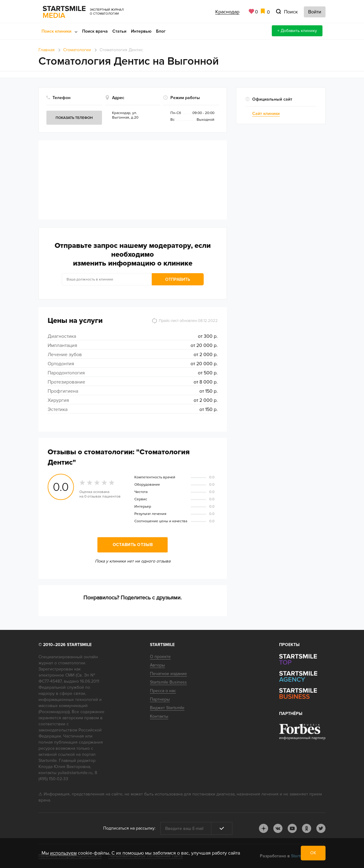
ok (307, 828)
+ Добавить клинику (297, 31)
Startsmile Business (168, 682)
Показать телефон (74, 118)
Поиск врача (95, 31)
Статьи (119, 31)
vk (278, 828)
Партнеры (160, 699)
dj (264, 828)
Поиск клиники (56, 31)
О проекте (160, 657)
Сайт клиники (266, 114)
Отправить (178, 279)
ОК (313, 853)
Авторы (157, 665)
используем (63, 853)
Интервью (141, 31)
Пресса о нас (163, 691)
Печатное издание (168, 674)
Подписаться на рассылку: (129, 828)
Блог (161, 31)
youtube (292, 828)
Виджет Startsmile (167, 708)
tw (321, 828)
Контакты (159, 716)
